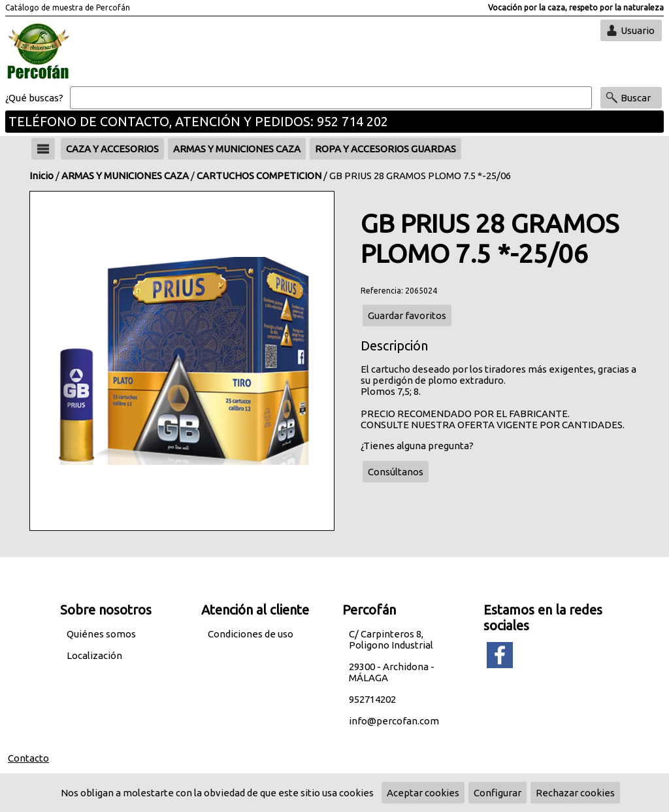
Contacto (28, 758)
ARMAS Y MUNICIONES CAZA (125, 176)
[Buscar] (331, 98)
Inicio (41, 176)
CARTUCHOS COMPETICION (259, 176)
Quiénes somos (101, 634)
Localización (94, 655)
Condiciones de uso (251, 634)
